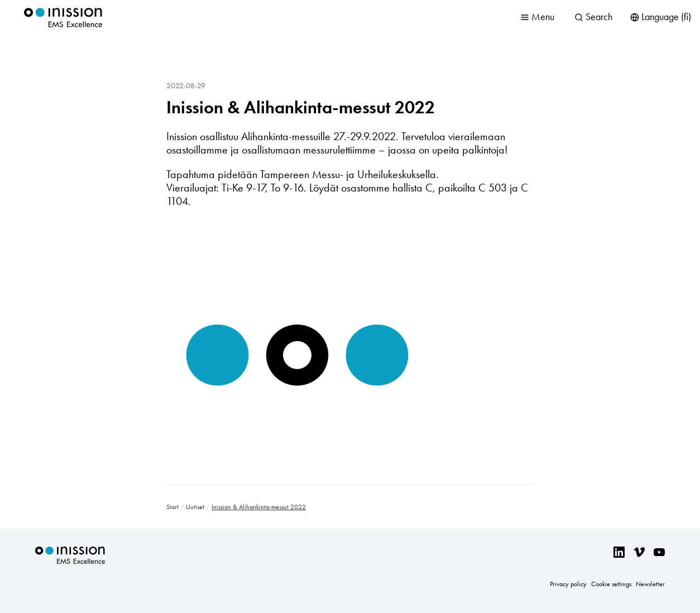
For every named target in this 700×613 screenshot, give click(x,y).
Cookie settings (611, 584)
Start (172, 507)
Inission (63, 18)
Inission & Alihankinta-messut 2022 (301, 107)
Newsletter (650, 584)
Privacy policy (568, 584)
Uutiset (195, 507)
